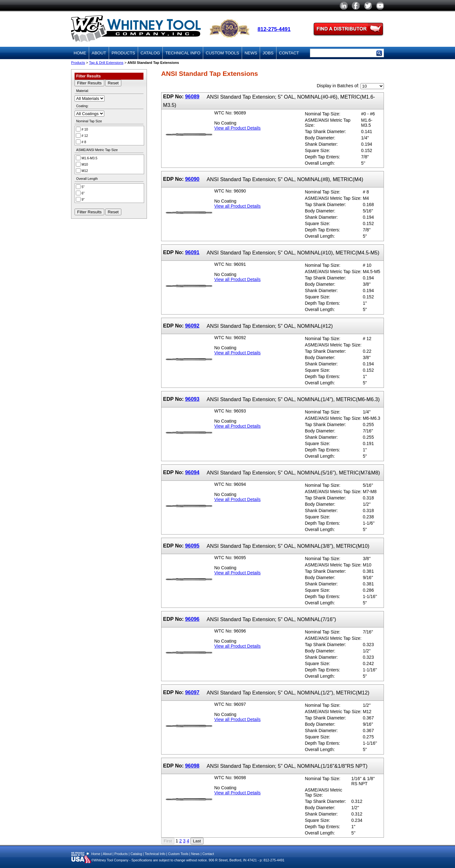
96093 (192, 399)
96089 (192, 96)
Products (123, 53)
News (251, 53)
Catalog (150, 53)
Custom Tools (222, 53)
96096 (192, 619)
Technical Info (183, 53)
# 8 (84, 142)
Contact (289, 53)
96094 (192, 472)
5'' (83, 187)
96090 (192, 179)
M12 (85, 171)
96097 (192, 692)
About (99, 53)
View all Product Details (237, 128)
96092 (192, 326)
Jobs (268, 53)
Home (80, 53)
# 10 (85, 129)
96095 (192, 546)
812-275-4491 (274, 29)
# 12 (85, 136)
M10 (85, 164)
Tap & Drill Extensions (106, 63)
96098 (192, 766)
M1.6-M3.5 (89, 158)
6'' (83, 193)
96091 (192, 252)
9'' (83, 199)
